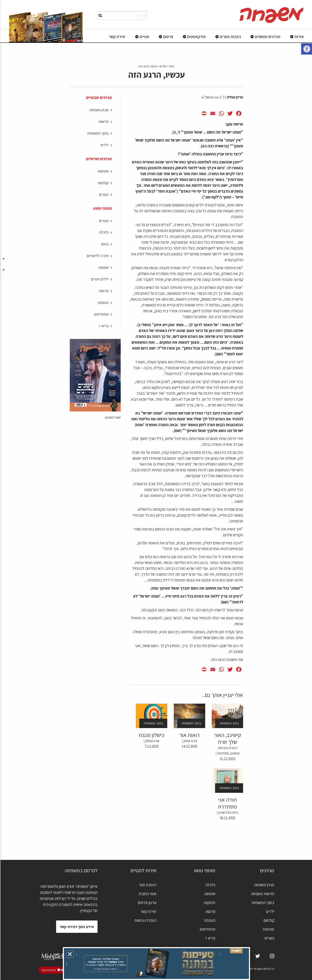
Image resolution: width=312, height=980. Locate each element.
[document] (156, 490)
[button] (69, 954)
